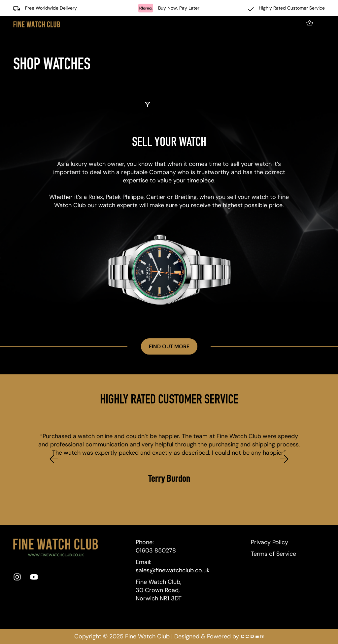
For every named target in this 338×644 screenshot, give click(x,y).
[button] (54, 459)
